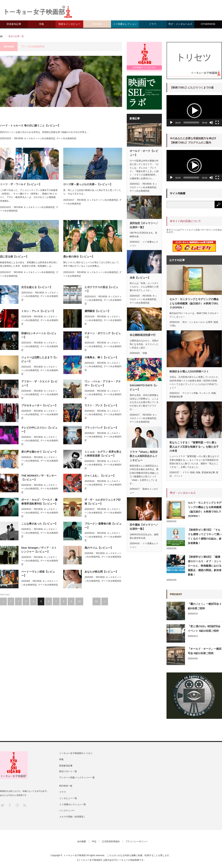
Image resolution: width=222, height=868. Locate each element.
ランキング (205, 393)
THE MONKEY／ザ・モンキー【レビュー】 (39, 478)
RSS (25, 805)
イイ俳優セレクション (125, 24)
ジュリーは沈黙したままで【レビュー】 (39, 359)
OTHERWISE (208, 24)
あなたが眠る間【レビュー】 (101, 572)
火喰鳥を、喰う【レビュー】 (101, 357)
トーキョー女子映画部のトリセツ (76, 753)
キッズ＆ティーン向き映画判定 (40, 138)
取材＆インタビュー (69, 24)
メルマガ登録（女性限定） (73, 817)
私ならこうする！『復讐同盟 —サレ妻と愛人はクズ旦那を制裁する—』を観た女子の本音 (194, 447)
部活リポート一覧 (68, 771)
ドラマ (153, 24)
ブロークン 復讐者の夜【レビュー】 (103, 526)
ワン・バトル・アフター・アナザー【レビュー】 (103, 383)
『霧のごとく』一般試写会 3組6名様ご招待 (204, 606)
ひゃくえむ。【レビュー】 (100, 476)
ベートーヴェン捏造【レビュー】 (38, 574)
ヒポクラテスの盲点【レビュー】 (101, 289)
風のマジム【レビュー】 (99, 548)
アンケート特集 (190, 393)
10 (79, 601)
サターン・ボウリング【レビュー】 (103, 335)
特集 (42, 24)
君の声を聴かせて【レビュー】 (39, 452)
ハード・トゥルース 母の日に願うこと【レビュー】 (30, 125)
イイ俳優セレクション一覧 (73, 804)
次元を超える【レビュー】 (37, 287)
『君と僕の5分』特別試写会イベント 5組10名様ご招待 (204, 629)
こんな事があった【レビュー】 (39, 524)
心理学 (209, 322)
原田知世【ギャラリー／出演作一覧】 (144, 225)
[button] (194, 111)
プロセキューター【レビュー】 (39, 405)
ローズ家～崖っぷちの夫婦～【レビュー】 (88, 184)
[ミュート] (211, 123)
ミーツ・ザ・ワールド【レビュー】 (21, 184)
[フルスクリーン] (217, 123)
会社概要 (82, 841)
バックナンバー (67, 811)
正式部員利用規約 (111, 841)
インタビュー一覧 (68, 798)
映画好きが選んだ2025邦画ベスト (189, 371)
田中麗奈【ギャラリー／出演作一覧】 (144, 527)
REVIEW (97, 24)
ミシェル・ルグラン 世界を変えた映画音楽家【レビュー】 (103, 454)
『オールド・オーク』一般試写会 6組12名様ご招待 (205, 651)
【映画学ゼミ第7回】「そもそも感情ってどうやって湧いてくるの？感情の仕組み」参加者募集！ (205, 536)
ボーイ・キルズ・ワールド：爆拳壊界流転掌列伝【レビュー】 (39, 502)
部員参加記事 (14, 24)
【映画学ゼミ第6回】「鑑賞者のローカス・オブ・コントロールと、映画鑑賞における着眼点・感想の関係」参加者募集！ (205, 566)
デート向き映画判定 (66, 138)
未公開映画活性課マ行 (143, 335)
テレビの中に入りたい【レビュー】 (39, 430)
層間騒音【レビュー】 (97, 311)
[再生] (171, 123)
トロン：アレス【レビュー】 (38, 311)
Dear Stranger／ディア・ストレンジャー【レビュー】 (39, 550)
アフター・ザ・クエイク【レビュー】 (39, 383)
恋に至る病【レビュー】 (14, 257)
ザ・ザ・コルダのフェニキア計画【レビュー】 (103, 502)
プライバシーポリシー (137, 841)
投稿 (192, 472)
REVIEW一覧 (66, 786)
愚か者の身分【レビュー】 (79, 257)
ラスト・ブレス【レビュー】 (101, 405)
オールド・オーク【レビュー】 (144, 153)
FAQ (94, 841)
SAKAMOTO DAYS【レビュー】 (144, 387)
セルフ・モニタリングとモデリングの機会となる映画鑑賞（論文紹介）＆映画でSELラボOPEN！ (194, 303)
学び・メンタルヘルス (180, 24)
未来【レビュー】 (140, 278)
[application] (194, 111)
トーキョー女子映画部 (75, 855)
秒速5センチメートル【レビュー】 (39, 335)
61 (96, 601)
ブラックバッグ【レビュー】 (101, 428)
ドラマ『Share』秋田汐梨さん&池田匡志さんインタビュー (144, 456)
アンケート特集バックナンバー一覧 (77, 778)
